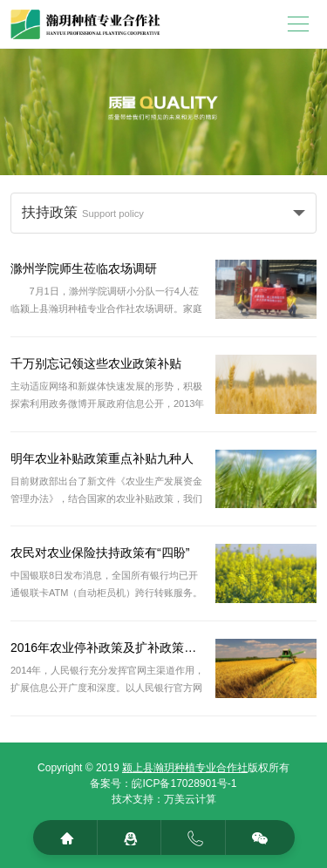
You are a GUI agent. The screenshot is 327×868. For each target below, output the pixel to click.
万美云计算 (190, 799)
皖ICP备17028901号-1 (184, 783)
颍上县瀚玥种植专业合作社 (185, 768)
